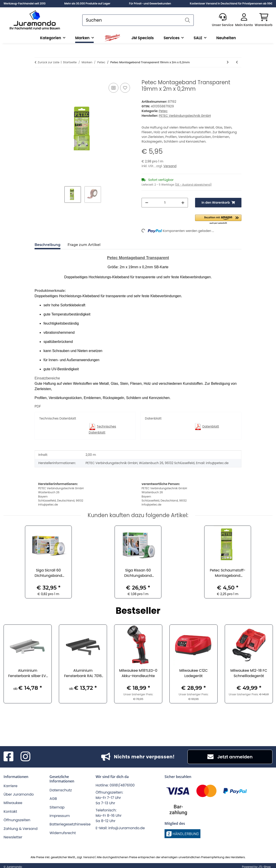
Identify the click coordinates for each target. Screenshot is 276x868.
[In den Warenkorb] (38, 77)
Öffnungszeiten (17, 820)
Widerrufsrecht (63, 833)
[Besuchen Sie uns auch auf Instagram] (25, 757)
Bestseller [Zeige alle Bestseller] (138, 611)
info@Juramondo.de (127, 828)
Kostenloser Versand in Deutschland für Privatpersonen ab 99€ (231, 4)
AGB (53, 799)
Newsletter (13, 837)
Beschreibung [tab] (47, 245)
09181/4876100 (122, 785)
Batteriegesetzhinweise (70, 824)
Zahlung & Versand (21, 829)
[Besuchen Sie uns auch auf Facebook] (8, 757)
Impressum (60, 816)
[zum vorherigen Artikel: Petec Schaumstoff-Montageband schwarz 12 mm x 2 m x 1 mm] (237, 62)
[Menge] (165, 203)
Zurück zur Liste (49, 62)
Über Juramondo (19, 794)
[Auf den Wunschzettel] (125, 88)
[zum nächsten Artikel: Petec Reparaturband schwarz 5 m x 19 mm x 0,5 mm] (228, 62)
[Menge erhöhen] (183, 203)
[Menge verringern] (147, 203)
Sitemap (57, 807)
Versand (170, 166)
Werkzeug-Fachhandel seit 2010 (25, 4)
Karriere (10, 786)
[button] (222, 20)
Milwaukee (13, 803)
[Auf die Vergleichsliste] (113, 88)
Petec (163, 111)
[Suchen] (132, 20)
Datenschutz (61, 790)
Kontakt (10, 812)
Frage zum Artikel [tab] (84, 245)
